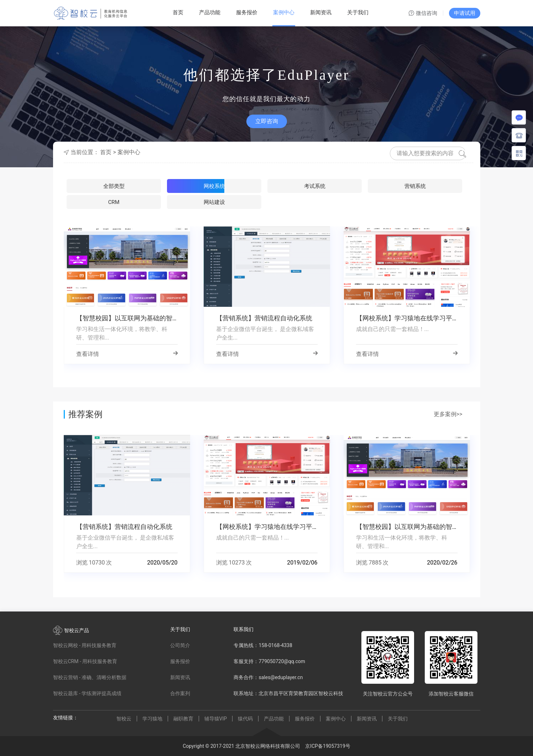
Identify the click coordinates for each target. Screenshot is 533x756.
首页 (178, 12)
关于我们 (358, 12)
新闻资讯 (321, 12)
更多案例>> (448, 414)
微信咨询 (423, 13)
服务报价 (247, 12)
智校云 (124, 719)
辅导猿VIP (216, 719)
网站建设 (430, 187)
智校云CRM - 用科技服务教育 (85, 661)
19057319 (334, 746)
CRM (363, 187)
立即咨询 (267, 121)
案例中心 (284, 12)
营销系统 (297, 187)
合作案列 (180, 693)
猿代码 (245, 719)
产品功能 (210, 12)
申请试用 (465, 13)
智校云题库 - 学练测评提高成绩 (87, 693)
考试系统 (230, 187)
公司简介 (180, 645)
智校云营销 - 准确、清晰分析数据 (90, 677)
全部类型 (97, 187)
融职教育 (183, 719)
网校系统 (163, 187)
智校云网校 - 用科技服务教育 (85, 645)
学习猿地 (152, 719)
